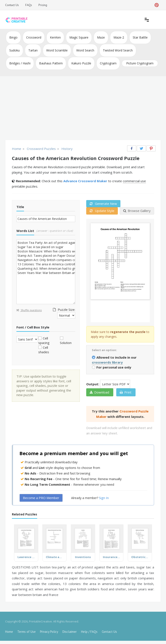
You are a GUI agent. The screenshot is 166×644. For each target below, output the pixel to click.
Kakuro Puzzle (81, 63)
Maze (101, 37)
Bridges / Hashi (20, 63)
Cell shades (44, 350)
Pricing (43, 5)
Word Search (85, 50)
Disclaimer (70, 632)
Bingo (13, 37)
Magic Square (79, 37)
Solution (66, 343)
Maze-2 (119, 37)
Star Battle (140, 37)
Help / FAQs (89, 632)
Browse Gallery (137, 211)
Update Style (102, 211)
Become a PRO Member (41, 498)
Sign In (104, 498)
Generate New (103, 204)
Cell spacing (44, 340)
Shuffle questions (29, 310)
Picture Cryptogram (140, 63)
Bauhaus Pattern (51, 63)
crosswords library (107, 362)
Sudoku (14, 50)
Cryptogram (108, 63)
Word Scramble (57, 50)
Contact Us (12, 5)
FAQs (29, 5)
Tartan (33, 50)
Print (126, 392)
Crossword (34, 37)
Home (9, 632)
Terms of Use (26, 632)
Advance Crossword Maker (85, 181)
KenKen (55, 37)
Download (99, 392)
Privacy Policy (49, 632)
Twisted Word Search (118, 50)
